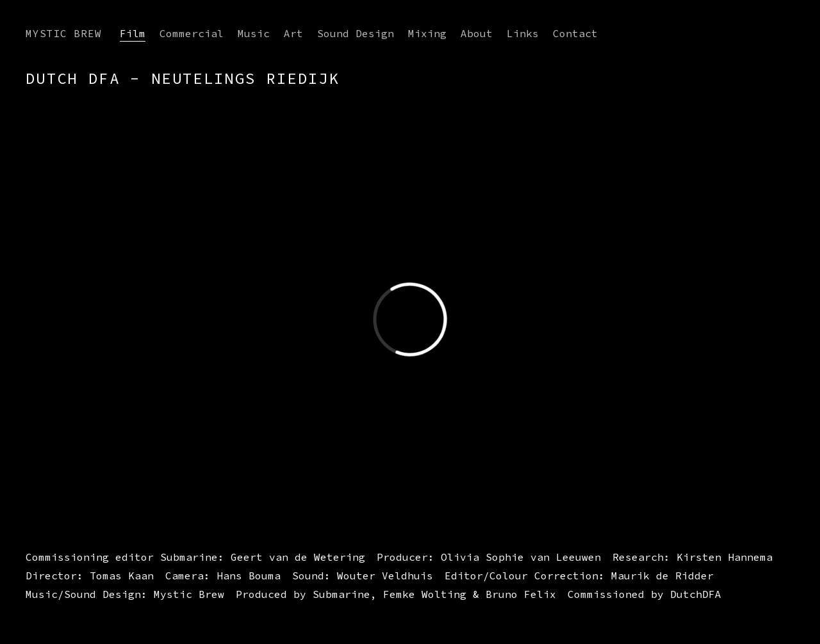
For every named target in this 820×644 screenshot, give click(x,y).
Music (254, 33)
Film (133, 33)
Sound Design (356, 33)
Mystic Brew (64, 33)
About (477, 33)
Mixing (427, 33)
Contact (575, 33)
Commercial (192, 33)
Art (293, 33)
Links (523, 33)
